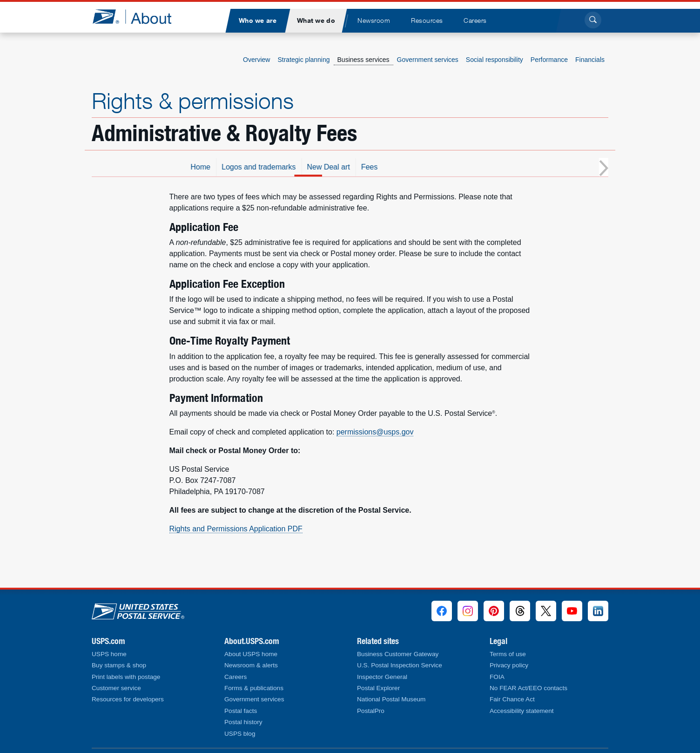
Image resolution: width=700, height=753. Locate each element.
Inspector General (382, 677)
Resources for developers (128, 699)
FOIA (497, 677)
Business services (363, 60)
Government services (428, 60)
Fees (435, 167)
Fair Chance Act (512, 699)
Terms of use (508, 654)
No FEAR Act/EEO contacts (528, 688)
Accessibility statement (522, 711)
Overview (256, 60)
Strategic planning (303, 60)
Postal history (243, 722)
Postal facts (241, 711)
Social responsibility (495, 60)
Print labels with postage (126, 677)
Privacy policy (509, 665)
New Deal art (394, 167)
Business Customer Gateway (398, 654)
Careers (236, 677)
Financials (590, 60)
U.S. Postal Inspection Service (400, 665)
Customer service (116, 688)
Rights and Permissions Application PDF (236, 529)
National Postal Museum (391, 699)
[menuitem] (257, 21)
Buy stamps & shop (119, 665)
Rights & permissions (193, 101)
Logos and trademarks (325, 167)
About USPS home (251, 654)
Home (266, 167)
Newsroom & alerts (251, 665)
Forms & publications (254, 688)
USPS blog (240, 734)
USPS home (109, 654)
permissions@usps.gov (375, 432)
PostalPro (371, 711)
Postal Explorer (378, 688)
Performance (549, 60)
